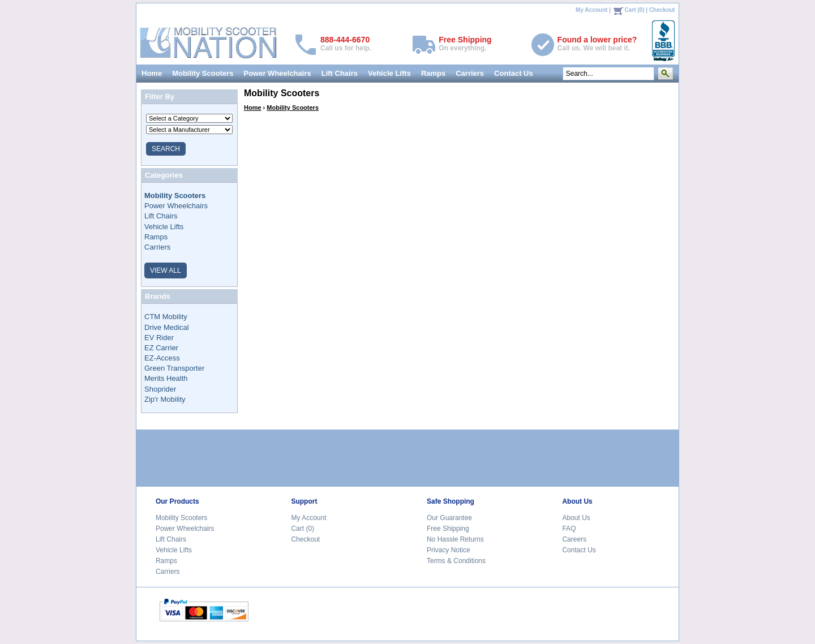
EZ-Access (162, 358)
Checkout (662, 10)
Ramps (433, 73)
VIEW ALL (166, 271)
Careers (574, 539)
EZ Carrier (161, 348)
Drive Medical (167, 327)
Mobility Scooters (203, 73)
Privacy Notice (449, 550)
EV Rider (159, 338)
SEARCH (166, 149)
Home (152, 73)
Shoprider (160, 389)
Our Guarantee (449, 518)
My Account (591, 10)
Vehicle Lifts (389, 73)
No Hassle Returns (455, 539)
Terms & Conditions (456, 561)
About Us (576, 518)
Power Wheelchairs (277, 73)
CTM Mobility (166, 317)
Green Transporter (174, 368)
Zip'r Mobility (165, 399)
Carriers (470, 73)
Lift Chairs (340, 73)
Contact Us (514, 73)
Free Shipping (448, 529)
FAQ (569, 529)
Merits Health (166, 378)
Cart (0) (635, 10)
